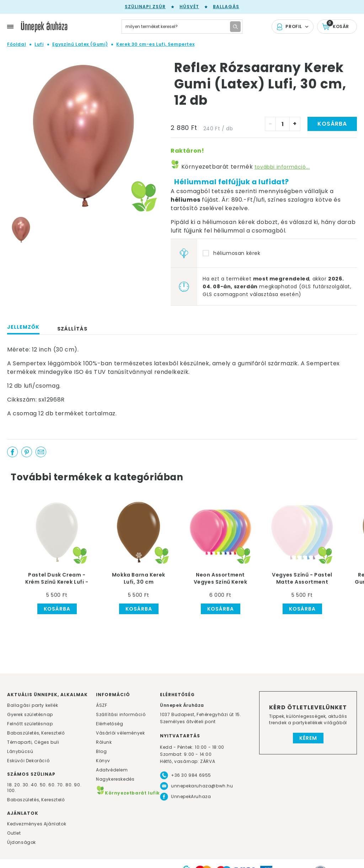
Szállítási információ (121, 714)
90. (78, 785)
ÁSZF (101, 705)
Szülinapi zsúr (145, 7)
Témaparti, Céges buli (33, 742)
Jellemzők (23, 327)
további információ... (282, 167)
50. (44, 785)
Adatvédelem (112, 770)
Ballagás (226, 7)
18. (10, 785)
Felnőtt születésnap (30, 724)
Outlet (14, 833)
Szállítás (72, 329)
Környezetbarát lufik (128, 793)
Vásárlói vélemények (120, 733)
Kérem (308, 738)
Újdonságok (22, 842)
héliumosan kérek (237, 253)
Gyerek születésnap (30, 714)
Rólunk (104, 742)
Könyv (103, 761)
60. (53, 785)
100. (12, 790)
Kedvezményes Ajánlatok (37, 824)
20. (18, 785)
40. (35, 785)
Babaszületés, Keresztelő (36, 733)
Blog (101, 751)
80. (70, 785)
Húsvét (189, 7)
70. (61, 785)
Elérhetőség (110, 724)
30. (26, 785)
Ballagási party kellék (33, 705)
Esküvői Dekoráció (28, 761)
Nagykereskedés (115, 779)
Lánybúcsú (20, 751)
